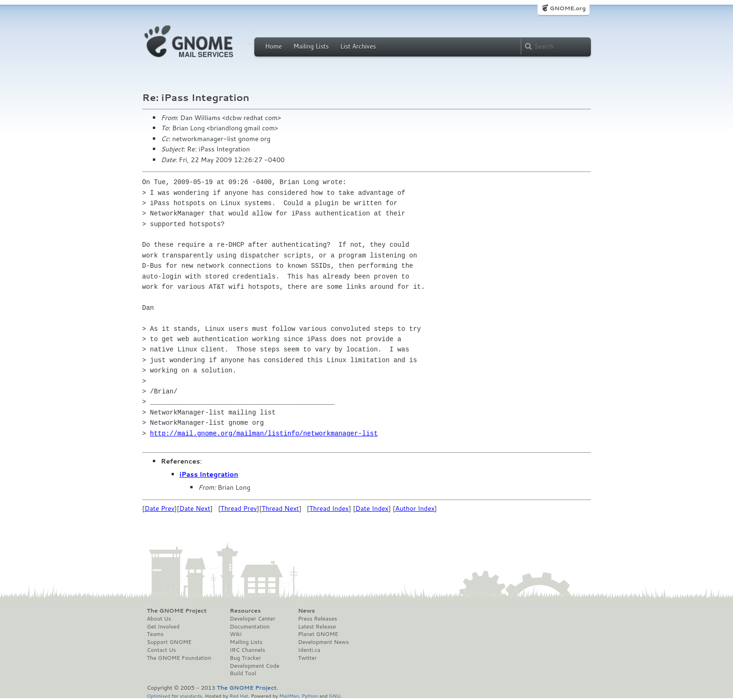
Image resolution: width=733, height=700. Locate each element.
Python (310, 696)
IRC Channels (248, 650)
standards (191, 696)
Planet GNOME (318, 634)
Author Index (415, 508)
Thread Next (280, 508)
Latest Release (317, 627)
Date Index (372, 508)
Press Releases (317, 619)
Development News (323, 642)
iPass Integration (209, 474)
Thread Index (329, 508)
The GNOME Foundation (179, 658)
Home (273, 46)
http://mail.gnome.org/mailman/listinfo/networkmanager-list (264, 433)
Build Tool (243, 673)
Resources (245, 611)
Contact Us (161, 650)
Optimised (158, 696)
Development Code (255, 666)
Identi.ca (309, 650)
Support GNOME (169, 642)
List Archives (358, 46)
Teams (155, 634)
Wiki (236, 634)
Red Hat (239, 696)
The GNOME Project (177, 611)
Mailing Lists (311, 46)
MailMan (289, 696)
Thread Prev (239, 508)
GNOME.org (568, 8)
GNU (335, 696)
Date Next (194, 508)
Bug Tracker (246, 658)
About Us (159, 619)
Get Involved (163, 627)
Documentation (250, 627)
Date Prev (159, 508)
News (306, 611)
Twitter (307, 658)
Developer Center (253, 619)
